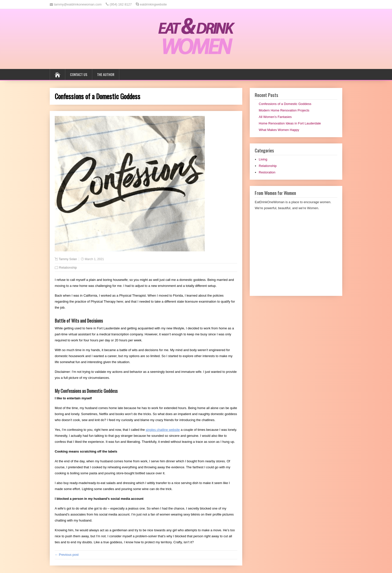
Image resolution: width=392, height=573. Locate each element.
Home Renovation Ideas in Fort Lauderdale (290, 123)
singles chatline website (163, 430)
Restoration (267, 172)
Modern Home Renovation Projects (284, 110)
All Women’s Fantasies (275, 117)
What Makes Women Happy (279, 130)
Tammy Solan (68, 259)
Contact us (79, 74)
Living (263, 159)
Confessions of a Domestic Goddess (285, 104)
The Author (106, 74)
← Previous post (67, 555)
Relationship (68, 268)
